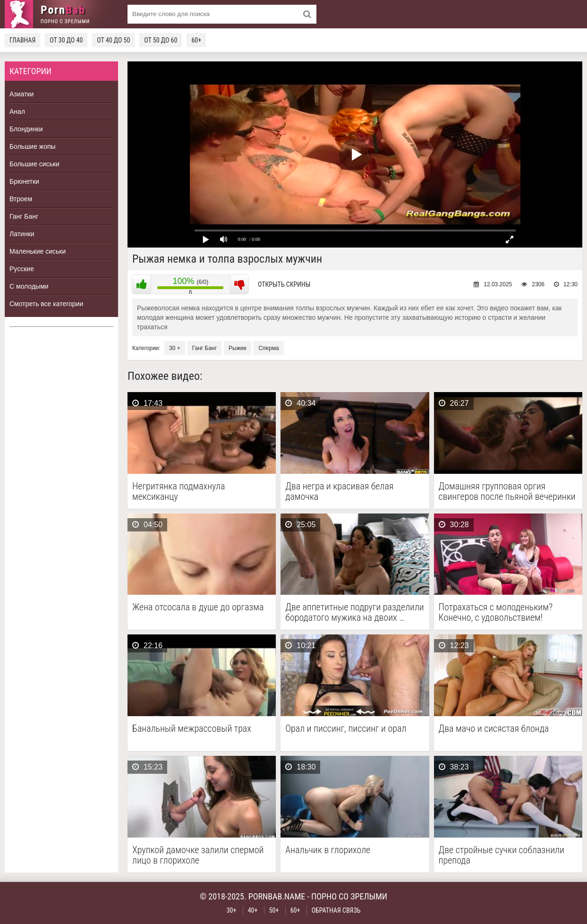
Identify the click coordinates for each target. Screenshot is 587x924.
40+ (253, 910)
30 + (175, 348)
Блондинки (26, 129)
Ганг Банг (24, 216)
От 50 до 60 (161, 40)
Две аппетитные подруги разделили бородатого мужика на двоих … (354, 612)
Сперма (268, 348)
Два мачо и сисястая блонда (494, 729)
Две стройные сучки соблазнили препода (502, 855)
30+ (232, 910)
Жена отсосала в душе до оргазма (198, 607)
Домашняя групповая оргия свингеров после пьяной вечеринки (507, 491)
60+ (196, 40)
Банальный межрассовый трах (192, 729)
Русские (22, 269)
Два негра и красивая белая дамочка (339, 491)
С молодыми (29, 286)
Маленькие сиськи (38, 251)
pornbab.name (277, 896)
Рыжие (238, 348)
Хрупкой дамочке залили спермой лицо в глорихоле (198, 855)
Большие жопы (33, 146)
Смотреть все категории (46, 304)
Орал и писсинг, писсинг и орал (346, 729)
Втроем (21, 199)
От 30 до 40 (66, 40)
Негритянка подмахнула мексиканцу (179, 491)
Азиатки (21, 94)
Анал (17, 111)
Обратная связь (336, 910)
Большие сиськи (34, 164)
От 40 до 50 (113, 40)
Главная (22, 40)
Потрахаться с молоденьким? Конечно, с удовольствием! (496, 612)
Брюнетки (24, 181)
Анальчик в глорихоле (328, 850)
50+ (274, 910)
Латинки (22, 234)
